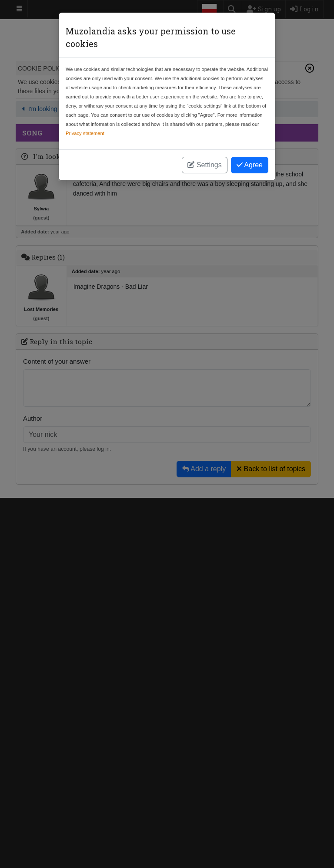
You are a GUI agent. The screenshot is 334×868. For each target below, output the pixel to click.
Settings (204, 165)
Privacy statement (85, 133)
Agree (250, 165)
